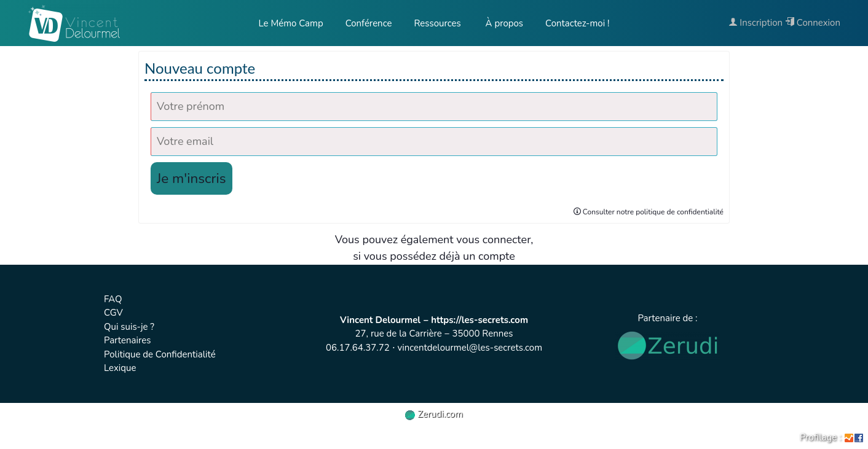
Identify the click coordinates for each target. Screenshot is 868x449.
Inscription (756, 23)
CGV (113, 313)
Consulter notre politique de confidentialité (649, 212)
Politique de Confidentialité (160, 354)
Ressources (437, 23)
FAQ (113, 299)
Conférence (369, 23)
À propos (503, 23)
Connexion (813, 23)
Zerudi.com (434, 414)
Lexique (120, 368)
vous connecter (493, 240)
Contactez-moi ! (577, 23)
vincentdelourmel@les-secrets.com (470, 348)
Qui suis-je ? (129, 327)
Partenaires (127, 340)
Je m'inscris (191, 178)
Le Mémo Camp (291, 23)
